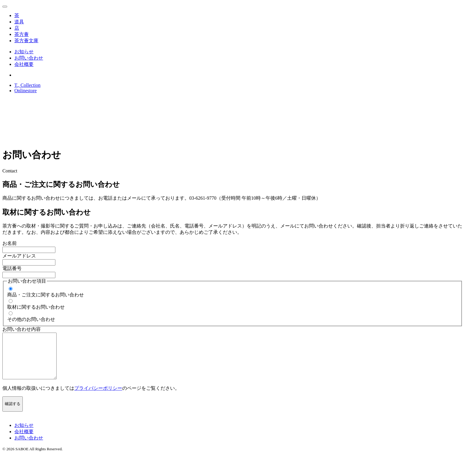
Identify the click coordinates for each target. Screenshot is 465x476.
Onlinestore (26, 91)
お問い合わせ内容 (22, 329)
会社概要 (24, 64)
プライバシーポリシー (98, 397)
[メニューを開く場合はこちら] (5, 7)
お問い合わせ (29, 58)
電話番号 (12, 268)
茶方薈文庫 (26, 41)
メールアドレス (19, 256)
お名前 (10, 243)
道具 (19, 22)
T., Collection (27, 85)
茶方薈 (22, 34)
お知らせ (24, 52)
